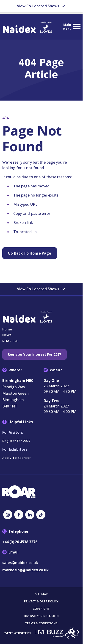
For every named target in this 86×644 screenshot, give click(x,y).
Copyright (41, 609)
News (7, 335)
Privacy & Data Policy (41, 601)
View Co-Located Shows (41, 6)
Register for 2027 (16, 441)
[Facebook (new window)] (19, 515)
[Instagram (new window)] (8, 515)
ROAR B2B (10, 341)
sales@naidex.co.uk (20, 563)
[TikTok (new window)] (41, 515)
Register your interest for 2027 (35, 354)
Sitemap (41, 594)
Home (7, 329)
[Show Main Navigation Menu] (72, 27)
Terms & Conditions (41, 623)
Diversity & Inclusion (41, 616)
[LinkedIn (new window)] (30, 515)
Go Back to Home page (30, 253)
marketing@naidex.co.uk (25, 570)
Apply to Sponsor (17, 458)
